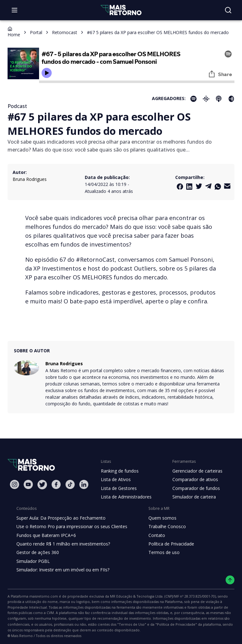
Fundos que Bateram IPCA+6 (45, 535)
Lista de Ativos (115, 480)
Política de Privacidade (166, 544)
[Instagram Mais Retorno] (14, 484)
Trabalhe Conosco (162, 527)
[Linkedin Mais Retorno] (84, 484)
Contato (152, 535)
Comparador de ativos (192, 480)
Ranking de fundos (119, 471)
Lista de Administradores (125, 497)
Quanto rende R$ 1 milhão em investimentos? (61, 544)
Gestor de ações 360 (37, 552)
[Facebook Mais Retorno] (56, 484)
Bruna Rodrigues (29, 179)
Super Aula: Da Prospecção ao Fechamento (59, 518)
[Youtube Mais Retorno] (28, 484)
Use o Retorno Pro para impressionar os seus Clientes (70, 527)
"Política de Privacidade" (31, 625)
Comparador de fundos (192, 488)
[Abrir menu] (14, 10)
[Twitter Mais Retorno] (42, 485)
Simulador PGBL (33, 561)
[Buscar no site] (228, 10)
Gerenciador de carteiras (194, 471)
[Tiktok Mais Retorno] (70, 484)
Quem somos (157, 518)
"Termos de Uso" (216, 619)
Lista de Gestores (118, 488)
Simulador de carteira (191, 497)
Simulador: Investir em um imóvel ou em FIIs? (61, 570)
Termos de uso (158, 552)
